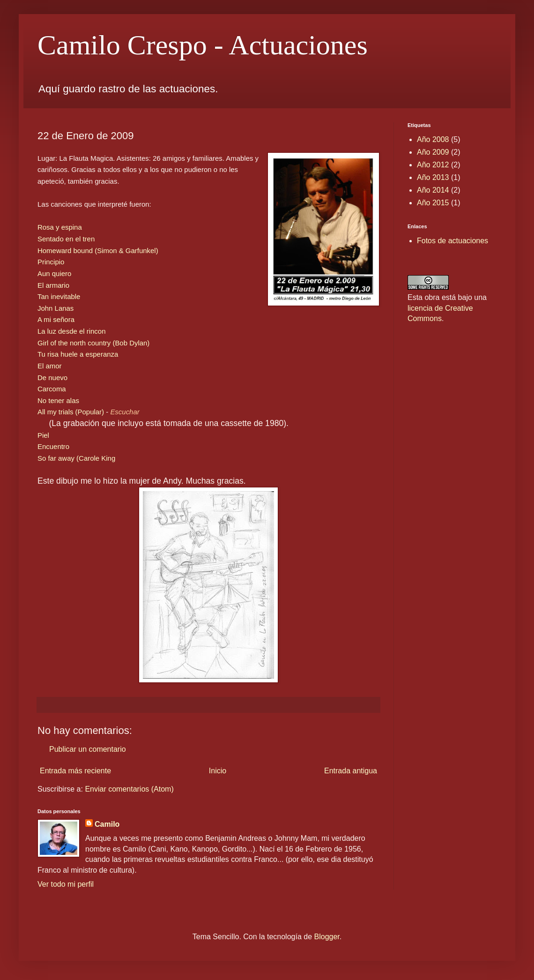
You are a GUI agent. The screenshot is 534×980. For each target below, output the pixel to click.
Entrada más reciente (75, 771)
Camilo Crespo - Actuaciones (203, 45)
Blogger (327, 937)
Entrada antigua (351, 771)
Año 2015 (433, 203)
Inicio (218, 771)
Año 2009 (433, 152)
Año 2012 (433, 165)
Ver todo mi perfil (66, 884)
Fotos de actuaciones (452, 241)
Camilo (107, 824)
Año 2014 (433, 190)
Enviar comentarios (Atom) (129, 789)
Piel (43, 435)
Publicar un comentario (88, 749)
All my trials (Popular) (71, 412)
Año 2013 (433, 177)
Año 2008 (433, 139)
